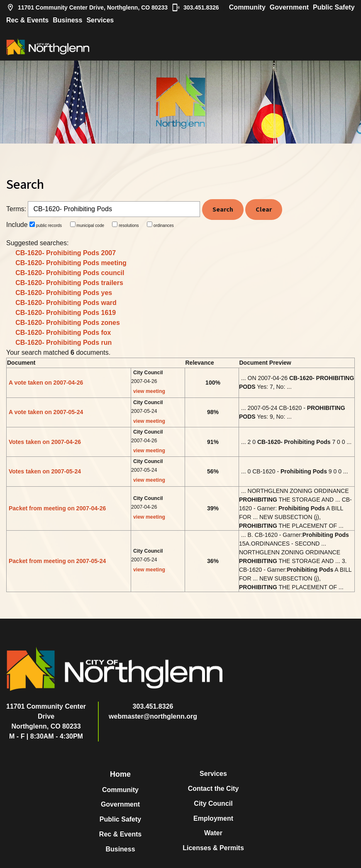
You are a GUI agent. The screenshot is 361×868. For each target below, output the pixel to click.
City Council (213, 803)
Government (289, 7)
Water (213, 833)
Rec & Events (27, 20)
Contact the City (213, 789)
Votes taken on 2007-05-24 (45, 471)
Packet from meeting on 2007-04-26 (57, 508)
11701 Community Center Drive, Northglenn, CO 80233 (87, 7)
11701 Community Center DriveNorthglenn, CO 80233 (46, 716)
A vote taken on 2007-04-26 (46, 383)
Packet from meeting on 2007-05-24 (57, 561)
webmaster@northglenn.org (153, 716)
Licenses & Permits (213, 848)
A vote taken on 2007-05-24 (46, 412)
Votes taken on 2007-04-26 (45, 442)
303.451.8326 (195, 7)
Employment (213, 818)
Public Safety (334, 7)
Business (67, 20)
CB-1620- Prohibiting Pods (66, 253)
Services (100, 20)
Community (247, 7)
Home (120, 774)
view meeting (149, 391)
